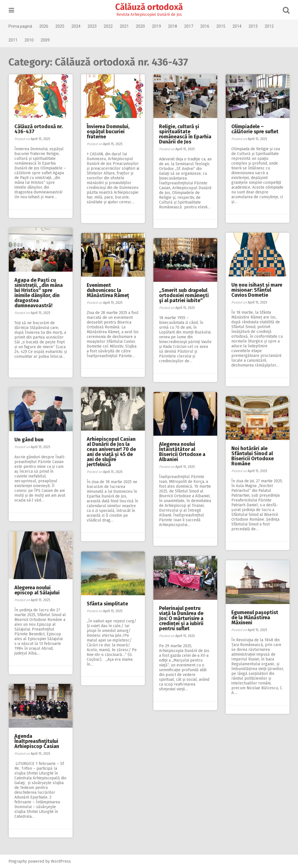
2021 (125, 26)
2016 (205, 26)
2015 (221, 26)
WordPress (61, 861)
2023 (92, 26)
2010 (29, 40)
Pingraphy (18, 861)
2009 (45, 40)
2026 (44, 26)
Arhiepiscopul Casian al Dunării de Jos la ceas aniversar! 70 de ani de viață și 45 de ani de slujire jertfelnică (111, 452)
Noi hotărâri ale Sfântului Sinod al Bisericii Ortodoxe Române (253, 456)
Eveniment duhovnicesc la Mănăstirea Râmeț (108, 290)
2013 (253, 26)
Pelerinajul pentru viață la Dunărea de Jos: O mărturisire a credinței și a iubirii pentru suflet (181, 618)
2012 (269, 26)
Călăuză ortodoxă (149, 7)
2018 (173, 26)
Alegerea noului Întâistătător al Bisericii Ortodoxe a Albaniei (182, 452)
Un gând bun (29, 440)
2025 (60, 26)
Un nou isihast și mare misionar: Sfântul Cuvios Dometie (257, 290)
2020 (141, 26)
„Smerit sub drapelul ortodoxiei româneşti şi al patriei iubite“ (184, 295)
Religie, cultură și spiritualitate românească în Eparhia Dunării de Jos (185, 134)
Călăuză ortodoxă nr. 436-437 (39, 129)
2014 (237, 26)
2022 (108, 26)
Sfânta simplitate (107, 604)
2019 (157, 26)
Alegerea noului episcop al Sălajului (37, 590)
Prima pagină (21, 26)
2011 (13, 40)
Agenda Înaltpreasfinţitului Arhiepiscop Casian (37, 741)
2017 (189, 26)
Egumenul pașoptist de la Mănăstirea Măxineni (255, 618)
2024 (76, 26)
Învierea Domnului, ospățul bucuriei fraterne (108, 132)
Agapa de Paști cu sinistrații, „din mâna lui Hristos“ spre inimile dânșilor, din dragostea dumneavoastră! (39, 293)
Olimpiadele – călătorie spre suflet (255, 129)
